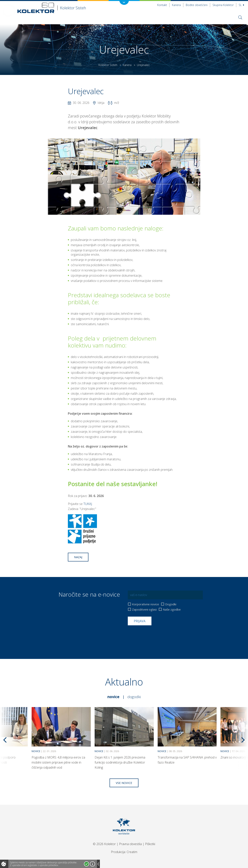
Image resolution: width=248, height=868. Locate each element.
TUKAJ (88, 504)
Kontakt (162, 5)
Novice (113, 697)
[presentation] (157, 635)
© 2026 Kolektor (104, 844)
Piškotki (150, 844)
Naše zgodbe (172, 610)
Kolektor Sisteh (108, 65)
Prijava (140, 621)
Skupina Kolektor (223, 5)
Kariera (176, 5)
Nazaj (78, 557)
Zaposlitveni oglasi (144, 610)
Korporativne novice (146, 604)
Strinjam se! (86, 864)
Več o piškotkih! (92, 864)
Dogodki (171, 604)
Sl (241, 5)
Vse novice (124, 783)
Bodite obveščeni (197, 5)
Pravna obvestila (130, 844)
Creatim (132, 852)
